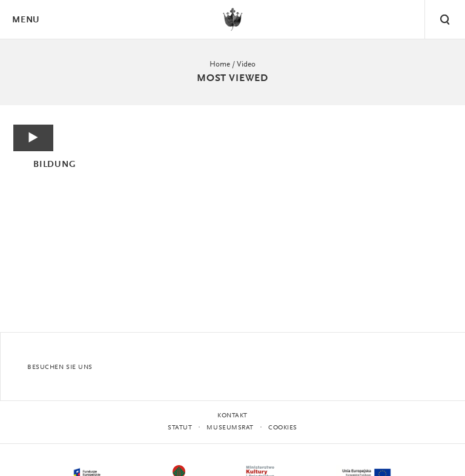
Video (246, 64)
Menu (25, 20)
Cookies (283, 428)
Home (220, 64)
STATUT (180, 428)
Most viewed (232, 79)
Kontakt (232, 416)
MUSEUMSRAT (230, 428)
